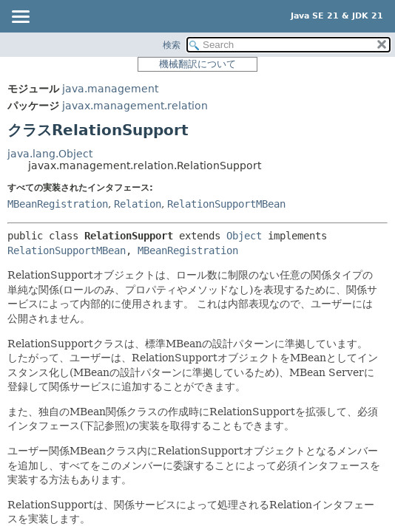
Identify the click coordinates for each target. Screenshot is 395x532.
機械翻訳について (197, 64)
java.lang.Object (50, 154)
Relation (138, 204)
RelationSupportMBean (226, 204)
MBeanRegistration (58, 204)
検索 (172, 45)
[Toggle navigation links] (20, 18)
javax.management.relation (135, 106)
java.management (110, 89)
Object (244, 236)
